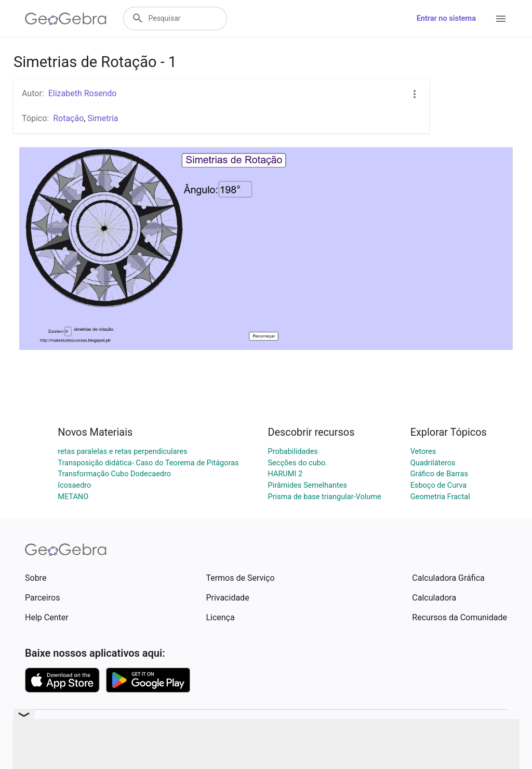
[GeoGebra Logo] (66, 19)
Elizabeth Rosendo (83, 93)
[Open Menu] (501, 19)
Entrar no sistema (446, 18)
